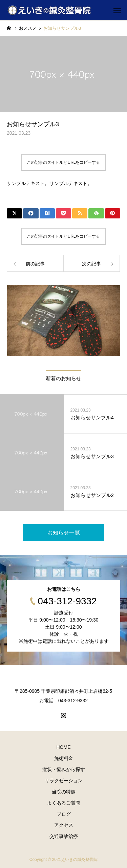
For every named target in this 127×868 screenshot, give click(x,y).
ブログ (64, 814)
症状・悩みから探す (64, 769)
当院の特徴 (64, 792)
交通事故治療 (64, 836)
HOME (64, 747)
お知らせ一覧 (64, 533)
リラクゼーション (64, 781)
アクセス (64, 825)
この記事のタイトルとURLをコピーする (63, 162)
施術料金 (64, 758)
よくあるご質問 (64, 803)
